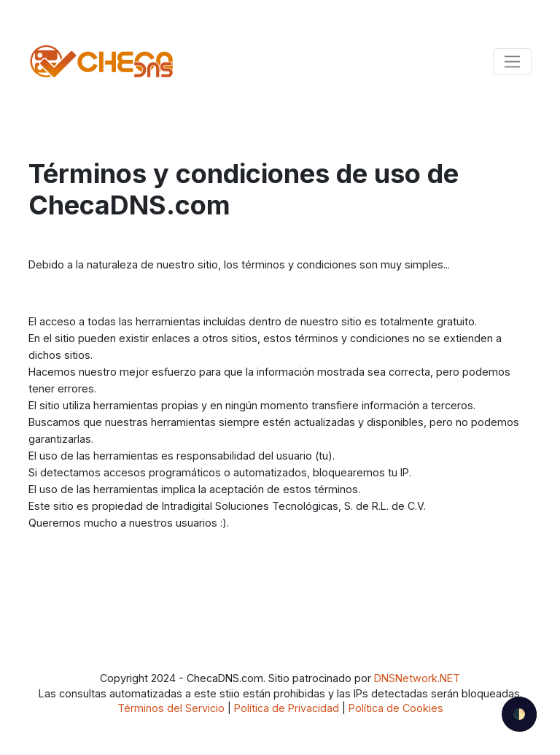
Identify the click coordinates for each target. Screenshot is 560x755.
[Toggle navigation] (512, 62)
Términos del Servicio (171, 708)
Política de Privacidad (287, 708)
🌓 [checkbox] (519, 714)
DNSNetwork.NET (417, 678)
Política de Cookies (396, 708)
